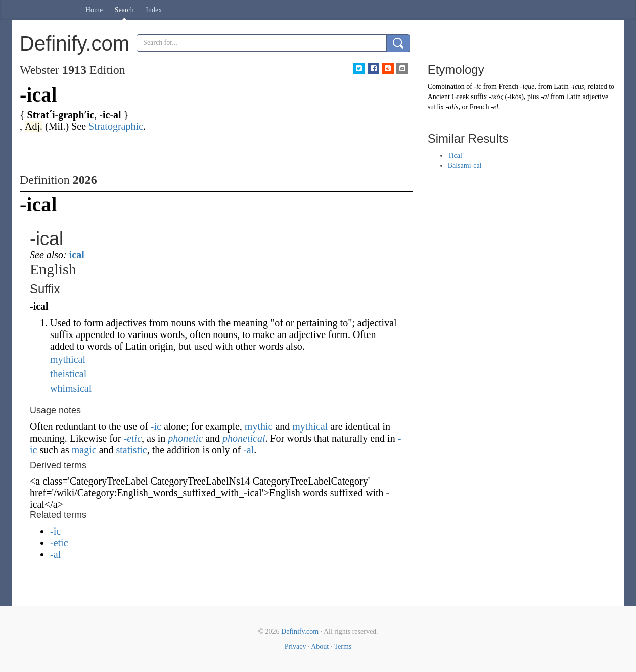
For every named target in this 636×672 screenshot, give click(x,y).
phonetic (185, 438)
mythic (259, 426)
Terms (343, 646)
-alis (452, 107)
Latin (561, 87)
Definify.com (300, 631)
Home (94, 10)
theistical (68, 374)
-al (248, 450)
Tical (455, 155)
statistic (132, 450)
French (508, 87)
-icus (577, 87)
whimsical (71, 388)
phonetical (244, 438)
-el (495, 107)
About (320, 646)
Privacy (296, 646)
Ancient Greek (448, 97)
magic (84, 450)
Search (124, 10)
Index (154, 10)
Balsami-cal (465, 165)
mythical (68, 359)
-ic (156, 426)
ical (77, 255)
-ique (528, 87)
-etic (133, 438)
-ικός (496, 97)
